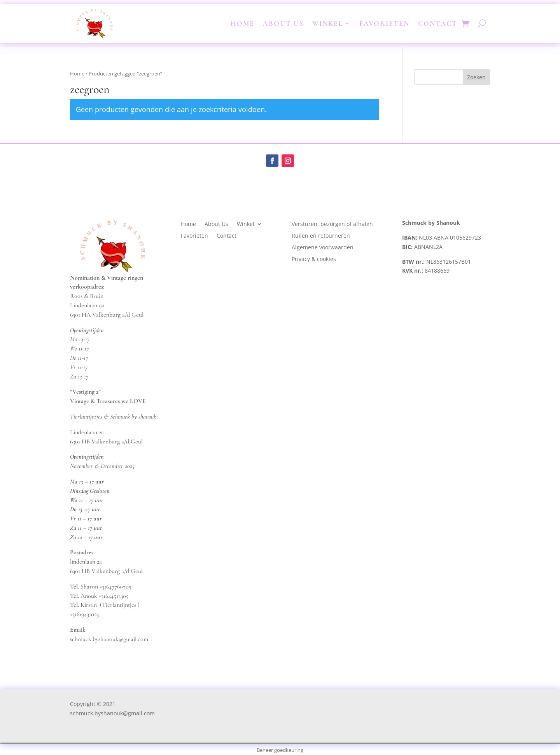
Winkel (328, 23)
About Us (283, 23)
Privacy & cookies (315, 259)
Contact (438, 23)
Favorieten (384, 23)
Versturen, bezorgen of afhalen (332, 224)
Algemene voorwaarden (323, 248)
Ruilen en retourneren (321, 236)
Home (242, 23)
